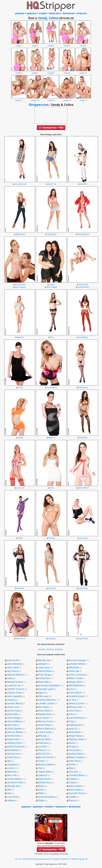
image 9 (67, 72)
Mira (52, 337)
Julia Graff (13, 660)
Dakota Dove (14, 692)
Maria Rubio (76, 786)
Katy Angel (75, 789)
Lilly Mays (52, 638)
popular (20, 13)
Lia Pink (42, 746)
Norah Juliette (46, 764)
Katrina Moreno (47, 700)
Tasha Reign (14, 718)
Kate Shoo (74, 761)
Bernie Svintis (46, 757)
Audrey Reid (76, 754)
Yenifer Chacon (16, 689)
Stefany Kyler (15, 743)
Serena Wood (83, 488)
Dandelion (13, 750)
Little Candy (45, 732)
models (43, 13)
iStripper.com (39, 105)
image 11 (19, 99)
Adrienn (42, 664)
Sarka (52, 488)
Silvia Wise (75, 732)
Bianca (73, 800)
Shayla (72, 746)
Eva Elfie (83, 184)
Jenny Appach (20, 287)
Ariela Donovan (16, 746)
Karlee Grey (14, 736)
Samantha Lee (20, 184)
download (68, 13)
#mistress (59, 649)
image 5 (83, 44)
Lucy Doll (12, 797)
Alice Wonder (15, 664)
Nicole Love (14, 754)
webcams (55, 13)
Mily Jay (42, 736)
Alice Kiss (12, 725)
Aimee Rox (44, 678)
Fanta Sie (74, 671)
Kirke (41, 789)
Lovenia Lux (14, 685)
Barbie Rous (45, 782)
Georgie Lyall (45, 689)
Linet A (11, 768)
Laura (72, 689)
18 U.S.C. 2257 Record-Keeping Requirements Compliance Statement (42, 859)
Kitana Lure (75, 707)
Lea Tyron (44, 718)
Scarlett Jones (76, 696)
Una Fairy (74, 710)
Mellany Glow (76, 739)
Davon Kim (13, 739)
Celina (53, 18)
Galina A (43, 775)
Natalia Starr (45, 714)
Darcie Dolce (45, 671)
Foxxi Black (75, 692)
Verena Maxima (16, 675)
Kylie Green (44, 779)
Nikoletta (20, 588)
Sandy (43, 18)
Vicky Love (13, 707)
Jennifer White (77, 664)
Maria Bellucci (46, 728)
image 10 (83, 72)
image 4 (67, 44)
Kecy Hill (12, 775)
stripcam (82, 13)
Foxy (71, 721)
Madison (20, 337)
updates (31, 13)
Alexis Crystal (76, 703)
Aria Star (74, 772)
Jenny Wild (44, 739)
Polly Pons (13, 757)
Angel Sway (75, 736)
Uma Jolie (74, 750)
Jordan (52, 285)
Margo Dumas (15, 682)
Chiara (20, 387)
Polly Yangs (44, 675)
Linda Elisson (83, 638)
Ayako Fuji (52, 184)
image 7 (35, 72)
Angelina (12, 764)
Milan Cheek (76, 678)
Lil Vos (72, 700)
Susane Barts (20, 285)
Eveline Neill (83, 285)
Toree (20, 538)
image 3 (51, 44)
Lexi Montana (76, 718)
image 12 (35, 99)
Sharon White (15, 732)
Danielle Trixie (77, 793)
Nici (9, 761)
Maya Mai (43, 682)
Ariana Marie (14, 779)
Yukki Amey (83, 588)
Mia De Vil (44, 754)
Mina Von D (20, 638)
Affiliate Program (78, 859)
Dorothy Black (77, 775)
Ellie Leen (43, 696)
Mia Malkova (76, 685)
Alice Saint (13, 667)
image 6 (19, 72)
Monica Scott (45, 721)
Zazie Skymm (15, 728)
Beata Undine (76, 757)
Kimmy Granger (78, 660)
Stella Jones (75, 725)
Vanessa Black (83, 287)
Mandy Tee (13, 786)
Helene (11, 800)
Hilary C (42, 750)
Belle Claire (20, 234)
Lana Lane (20, 488)
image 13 (51, 99)
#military (50, 649)
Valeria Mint (45, 772)
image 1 (19, 44)
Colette (73, 779)
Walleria (52, 438)
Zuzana (11, 700)
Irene (72, 714)
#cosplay (42, 649)
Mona (41, 786)
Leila (10, 678)
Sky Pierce (13, 671)
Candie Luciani (46, 703)
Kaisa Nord (44, 710)
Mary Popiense (83, 234)
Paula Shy (52, 588)
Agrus (41, 692)
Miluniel (12, 772)
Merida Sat (44, 660)
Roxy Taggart (52, 287)
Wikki (41, 793)
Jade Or (73, 728)
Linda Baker (83, 337)
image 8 (51, 72)
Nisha (72, 743)
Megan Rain (75, 682)
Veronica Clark (15, 782)
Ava (9, 793)
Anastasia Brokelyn (49, 685)
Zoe (40, 768)
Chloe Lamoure (77, 675)
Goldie (20, 438)
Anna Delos (44, 725)
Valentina (43, 743)
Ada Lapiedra (15, 696)
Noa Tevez (44, 707)
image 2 (35, 44)
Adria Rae (13, 714)
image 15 (83, 99)
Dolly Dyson (83, 387)
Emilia (72, 764)
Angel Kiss (83, 438)
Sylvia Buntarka (47, 797)
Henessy (52, 538)
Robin (41, 800)
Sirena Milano (15, 721)
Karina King (14, 710)
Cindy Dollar (52, 234)
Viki (9, 789)
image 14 (67, 99)
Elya (71, 768)
